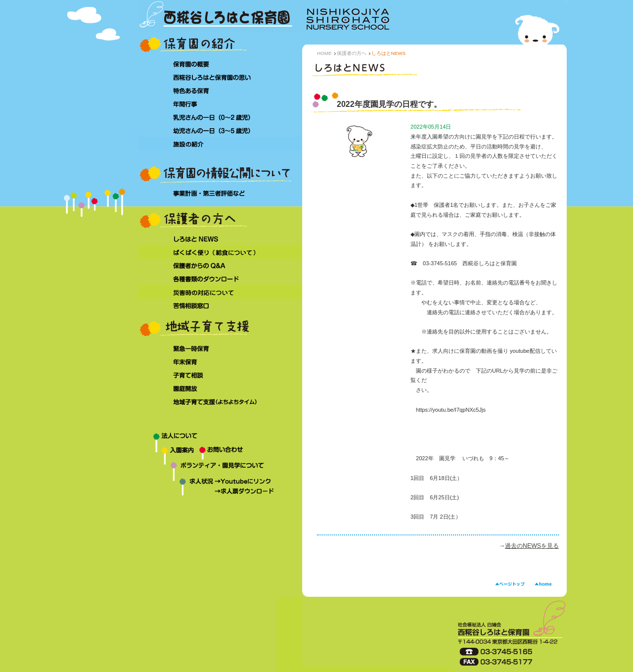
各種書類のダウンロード (220, 279)
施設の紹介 (220, 144)
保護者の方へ (352, 53)
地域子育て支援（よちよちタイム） (220, 402)
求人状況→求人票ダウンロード (213, 492)
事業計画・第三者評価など (220, 194)
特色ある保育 (220, 90)
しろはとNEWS (220, 239)
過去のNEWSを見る (532, 546)
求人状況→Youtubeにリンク (213, 482)
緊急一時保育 (220, 349)
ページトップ (510, 584)
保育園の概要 (220, 64)
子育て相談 (220, 375)
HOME (324, 53)
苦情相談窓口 (220, 306)
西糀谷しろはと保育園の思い (220, 77)
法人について (220, 438)
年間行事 (220, 104)
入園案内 (169, 453)
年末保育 (220, 362)
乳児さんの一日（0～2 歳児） (220, 117)
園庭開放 (220, 389)
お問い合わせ (251, 453)
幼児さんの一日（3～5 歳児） (220, 130)
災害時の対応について (220, 292)
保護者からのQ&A (220, 265)
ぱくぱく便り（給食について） (220, 252)
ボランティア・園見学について (220, 469)
